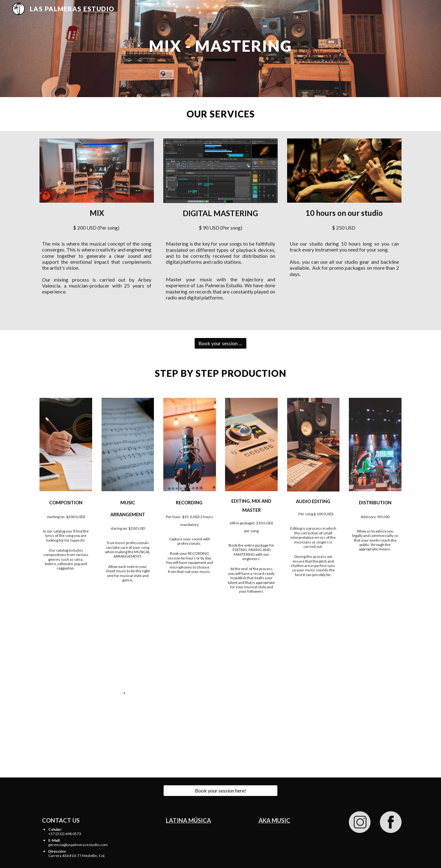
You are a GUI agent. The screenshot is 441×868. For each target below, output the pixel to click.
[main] (221, 49)
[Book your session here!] (221, 343)
